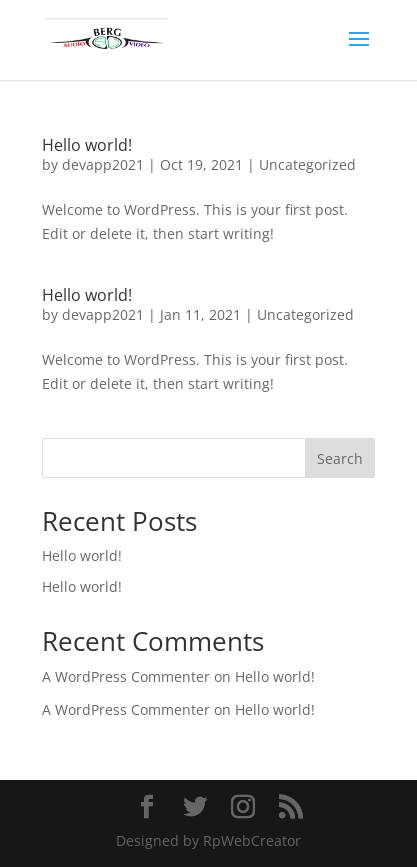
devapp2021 (103, 164)
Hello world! (87, 145)
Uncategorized (307, 164)
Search (340, 458)
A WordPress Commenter (126, 676)
